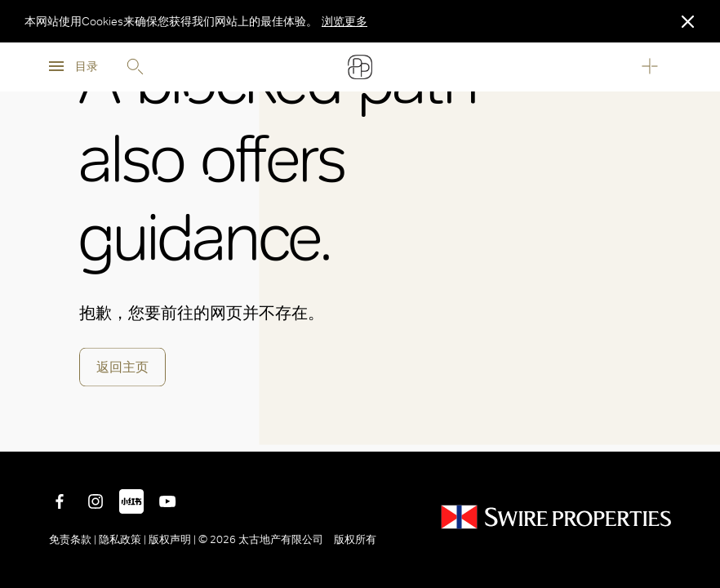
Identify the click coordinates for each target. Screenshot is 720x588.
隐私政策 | (122, 539)
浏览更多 (344, 21)
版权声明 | (172, 539)
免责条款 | (74, 539)
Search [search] (135, 67)
